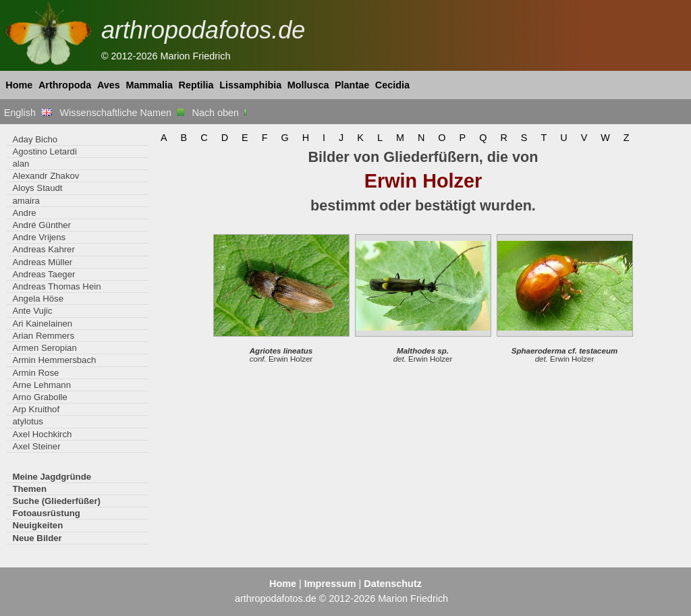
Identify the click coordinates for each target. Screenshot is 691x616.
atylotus (28, 421)
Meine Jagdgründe (52, 477)
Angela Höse (38, 299)
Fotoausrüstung (46, 513)
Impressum (330, 584)
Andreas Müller (42, 262)
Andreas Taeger (44, 274)
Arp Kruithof (36, 409)
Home (19, 85)
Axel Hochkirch (42, 434)
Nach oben (221, 113)
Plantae (352, 85)
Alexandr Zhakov (46, 176)
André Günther (42, 225)
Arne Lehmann (42, 385)
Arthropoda (65, 85)
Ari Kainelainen (42, 324)
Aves (109, 85)
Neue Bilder (37, 538)
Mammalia (149, 85)
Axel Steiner (36, 446)
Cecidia (392, 85)
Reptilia (196, 85)
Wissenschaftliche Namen (122, 113)
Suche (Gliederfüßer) (56, 501)
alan (21, 164)
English (28, 113)
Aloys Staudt (37, 188)
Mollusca (308, 85)
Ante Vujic (32, 311)
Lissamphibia (250, 85)
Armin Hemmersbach (54, 360)
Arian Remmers (43, 336)
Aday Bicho (35, 139)
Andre (24, 213)
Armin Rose (35, 373)
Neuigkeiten (37, 525)
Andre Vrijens (39, 237)
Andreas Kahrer (43, 249)
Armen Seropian (44, 348)
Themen (29, 489)
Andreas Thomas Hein (56, 286)
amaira (26, 201)
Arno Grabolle (39, 397)
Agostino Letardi (44, 151)
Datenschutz (393, 584)
